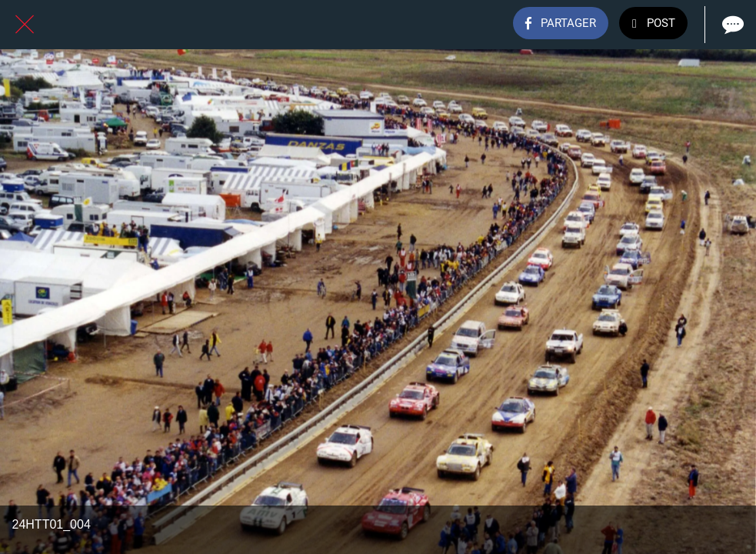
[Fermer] (25, 25)
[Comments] (731, 25)
